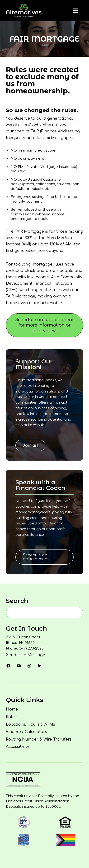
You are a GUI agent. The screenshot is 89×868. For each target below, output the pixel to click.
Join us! (30, 445)
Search (17, 601)
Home (12, 709)
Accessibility (18, 747)
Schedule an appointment (36, 557)
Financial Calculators (26, 732)
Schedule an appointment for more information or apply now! (44, 325)
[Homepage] (24, 11)
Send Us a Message (26, 655)
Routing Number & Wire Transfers (39, 739)
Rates (11, 717)
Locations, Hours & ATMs (30, 724)
